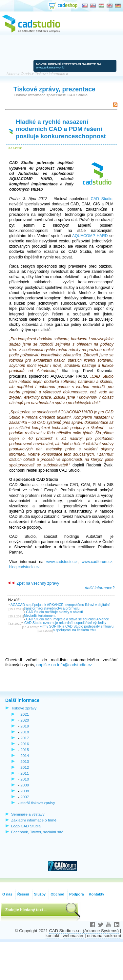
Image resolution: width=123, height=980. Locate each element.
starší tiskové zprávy (38, 803)
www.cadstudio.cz (62, 562)
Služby (40, 894)
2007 (25, 797)
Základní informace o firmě (34, 820)
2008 (25, 791)
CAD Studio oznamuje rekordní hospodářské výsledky (65, 623)
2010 (25, 779)
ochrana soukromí (104, 936)
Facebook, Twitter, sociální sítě (37, 832)
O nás (7, 894)
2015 (25, 750)
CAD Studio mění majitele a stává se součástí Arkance (67, 619)
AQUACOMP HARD (90, 236)
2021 (25, 714)
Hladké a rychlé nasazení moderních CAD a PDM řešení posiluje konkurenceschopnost (61, 129)
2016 (25, 744)
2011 (25, 773)
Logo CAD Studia (26, 826)
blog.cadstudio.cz (24, 567)
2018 (25, 732)
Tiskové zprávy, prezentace (54, 89)
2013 (25, 761)
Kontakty (97, 894)
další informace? (100, 588)
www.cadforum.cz (97, 562)
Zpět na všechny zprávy (33, 583)
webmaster (73, 936)
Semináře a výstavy (28, 814)
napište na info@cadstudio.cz (64, 665)
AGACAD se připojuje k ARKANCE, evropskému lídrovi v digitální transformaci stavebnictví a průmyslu (60, 607)
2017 (25, 738)
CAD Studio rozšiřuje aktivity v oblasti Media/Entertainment (53, 614)
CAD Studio (101, 199)
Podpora (77, 894)
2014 (25, 755)
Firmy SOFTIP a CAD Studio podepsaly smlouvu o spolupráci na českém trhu (77, 628)
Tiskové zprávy (24, 708)
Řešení (23, 894)
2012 (25, 767)
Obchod (57, 894)
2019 (25, 726)
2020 (25, 720)
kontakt (52, 936)
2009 (25, 785)
